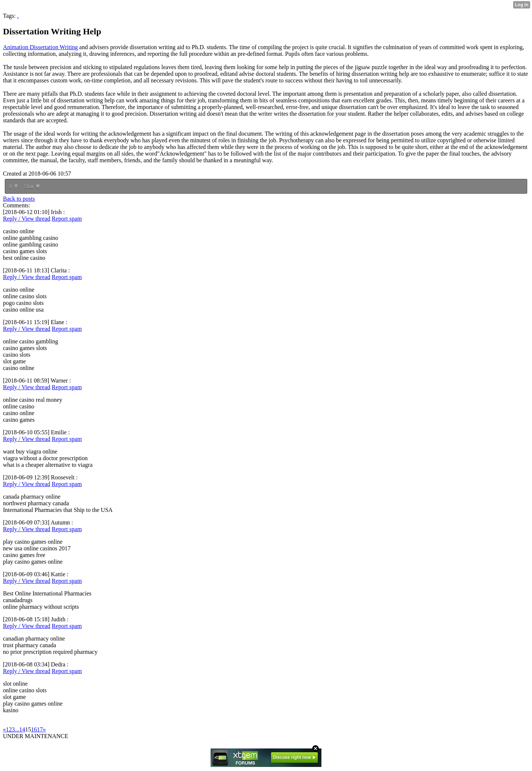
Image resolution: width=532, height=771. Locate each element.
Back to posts (19, 199)
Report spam (67, 219)
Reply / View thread (27, 219)
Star (32, 186)
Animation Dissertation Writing (40, 47)
